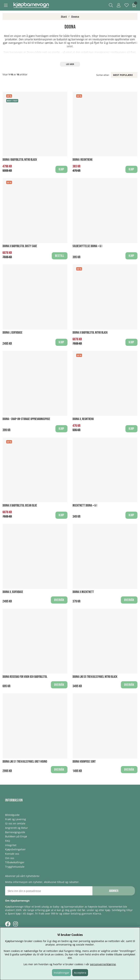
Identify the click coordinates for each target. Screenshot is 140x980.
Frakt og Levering (15, 819)
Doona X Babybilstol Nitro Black (90, 333)
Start (64, 16)
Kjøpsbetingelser (15, 849)
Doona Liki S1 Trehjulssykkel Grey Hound (25, 762)
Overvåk (59, 600)
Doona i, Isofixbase (12, 333)
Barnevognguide (15, 832)
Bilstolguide (12, 815)
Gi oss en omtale (15, 823)
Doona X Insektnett (83, 592)
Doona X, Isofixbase (13, 592)
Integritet (11, 845)
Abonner (114, 891)
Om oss (10, 858)
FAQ (8, 841)
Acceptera (80, 973)
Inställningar (62, 973)
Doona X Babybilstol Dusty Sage (20, 246)
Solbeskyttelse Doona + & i (87, 246)
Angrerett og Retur (16, 828)
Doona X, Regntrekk (83, 419)
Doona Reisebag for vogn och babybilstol (25, 677)
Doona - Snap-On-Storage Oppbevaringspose (26, 419)
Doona (75, 16)
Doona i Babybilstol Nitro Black (20, 160)
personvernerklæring (103, 964)
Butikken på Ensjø (16, 836)
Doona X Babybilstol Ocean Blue (20, 506)
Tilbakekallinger (15, 862)
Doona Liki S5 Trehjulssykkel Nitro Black (95, 677)
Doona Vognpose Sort (84, 762)
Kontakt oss (12, 854)
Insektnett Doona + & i (85, 506)
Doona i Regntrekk (82, 160)
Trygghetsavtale (15, 867)
